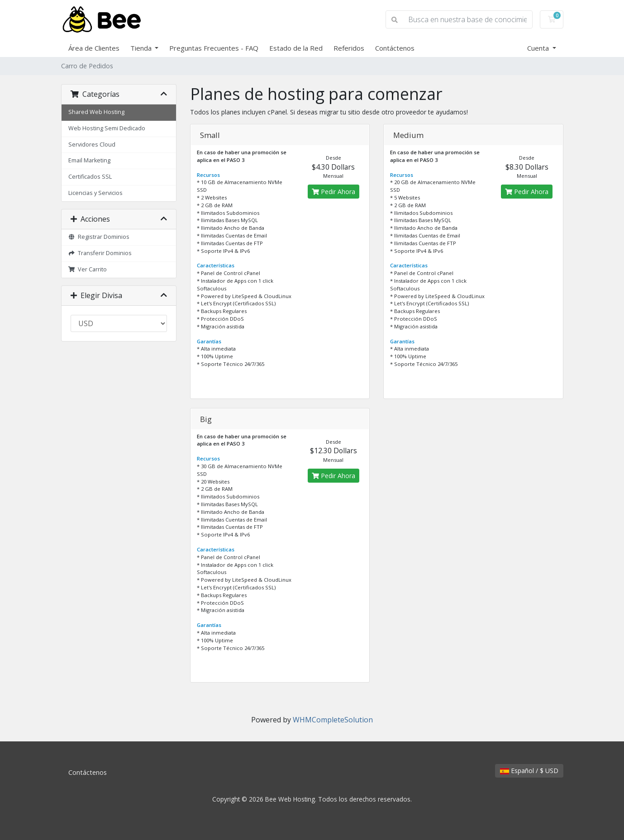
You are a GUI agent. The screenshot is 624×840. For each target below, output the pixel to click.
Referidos (349, 48)
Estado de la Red (296, 48)
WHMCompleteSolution (333, 720)
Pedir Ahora (333, 192)
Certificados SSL (90, 177)
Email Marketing (89, 160)
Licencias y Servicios (95, 193)
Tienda (142, 48)
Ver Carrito (88, 269)
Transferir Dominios (100, 253)
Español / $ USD (529, 771)
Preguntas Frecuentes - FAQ (214, 48)
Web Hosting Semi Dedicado (107, 128)
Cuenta (539, 48)
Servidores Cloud (92, 145)
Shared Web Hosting (96, 112)
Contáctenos (395, 48)
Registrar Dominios (99, 237)
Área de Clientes (94, 48)
